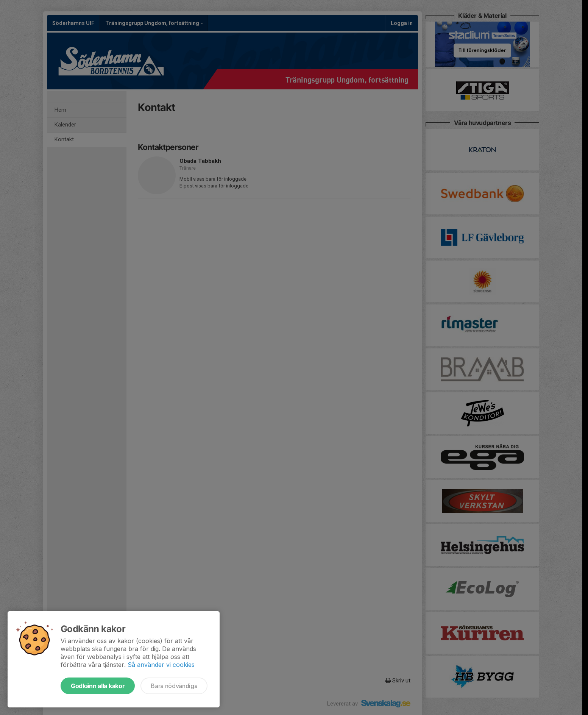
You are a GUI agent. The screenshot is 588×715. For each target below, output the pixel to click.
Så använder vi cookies (161, 665)
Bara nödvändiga (174, 686)
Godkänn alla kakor (98, 686)
